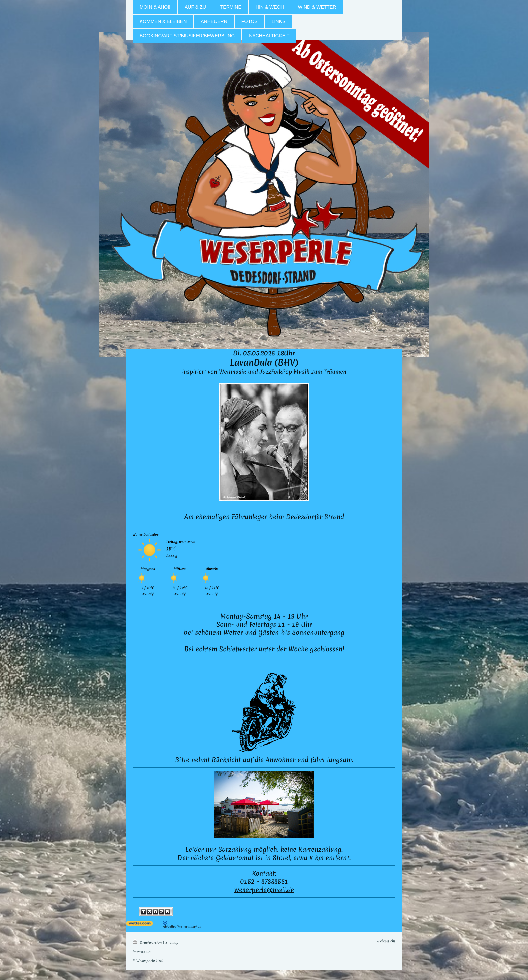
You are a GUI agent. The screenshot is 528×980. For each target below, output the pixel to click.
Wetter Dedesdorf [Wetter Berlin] (146, 534)
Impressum (142, 951)
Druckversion (148, 942)
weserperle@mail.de (264, 890)
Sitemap (172, 942)
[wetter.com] (144, 923)
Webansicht (386, 941)
